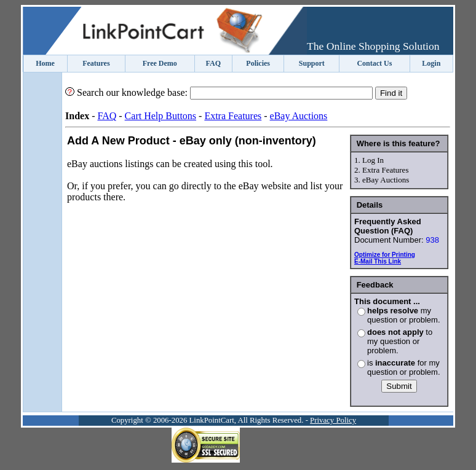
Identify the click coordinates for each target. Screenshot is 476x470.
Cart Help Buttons (161, 116)
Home (45, 63)
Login (431, 63)
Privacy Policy (333, 420)
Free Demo (160, 63)
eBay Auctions (299, 116)
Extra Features (233, 116)
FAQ (213, 63)
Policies (258, 63)
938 (432, 240)
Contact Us (374, 63)
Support (312, 63)
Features (96, 63)
